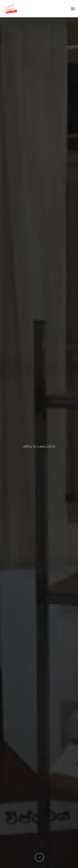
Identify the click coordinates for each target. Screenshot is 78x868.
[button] (73, 9)
